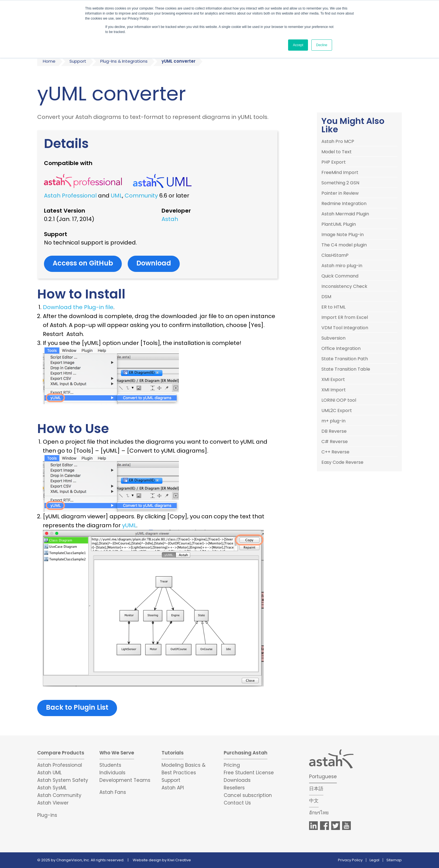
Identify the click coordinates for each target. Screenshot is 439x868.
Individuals (112, 773)
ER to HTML (333, 307)
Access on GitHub (83, 263)
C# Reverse (335, 442)
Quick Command (340, 276)
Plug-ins (47, 815)
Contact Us (237, 803)
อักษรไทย (319, 813)
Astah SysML (52, 788)
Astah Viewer (53, 803)
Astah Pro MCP (338, 142)
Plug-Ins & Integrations (124, 61)
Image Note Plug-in (343, 235)
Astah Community (59, 795)
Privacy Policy (350, 860)
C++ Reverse (335, 452)
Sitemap (394, 860)
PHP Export (334, 162)
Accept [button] (298, 45)
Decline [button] (322, 45)
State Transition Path (345, 359)
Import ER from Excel (345, 317)
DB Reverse (334, 431)
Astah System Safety (63, 780)
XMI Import (334, 390)
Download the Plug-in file (78, 307)
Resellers (234, 788)
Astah (170, 219)
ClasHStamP (335, 255)
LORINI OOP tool (339, 400)
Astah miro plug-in (342, 266)
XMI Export (333, 380)
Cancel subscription (248, 795)
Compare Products (61, 753)
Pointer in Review (340, 193)
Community (141, 196)
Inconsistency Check (344, 286)
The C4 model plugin (344, 245)
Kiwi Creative (179, 860)
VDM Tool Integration (345, 328)
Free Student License (249, 773)
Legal (374, 860)
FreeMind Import (340, 173)
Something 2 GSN (340, 183)
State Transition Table (346, 369)
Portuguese (323, 777)
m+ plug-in (333, 421)
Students (110, 765)
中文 (314, 801)
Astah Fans (113, 792)
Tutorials (173, 753)
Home (49, 61)
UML (116, 196)
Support (78, 61)
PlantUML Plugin (339, 224)
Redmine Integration (344, 204)
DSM (326, 297)
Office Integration (341, 349)
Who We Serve (117, 753)
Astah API (173, 788)
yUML (129, 525)
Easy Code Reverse (342, 462)
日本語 (316, 789)
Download (154, 263)
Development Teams (125, 780)
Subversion (333, 338)
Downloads (237, 780)
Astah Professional (70, 196)
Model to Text (337, 152)
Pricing (232, 765)
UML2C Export (337, 411)
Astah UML (49, 773)
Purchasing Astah (246, 753)
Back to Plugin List (77, 707)
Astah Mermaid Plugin (345, 214)
